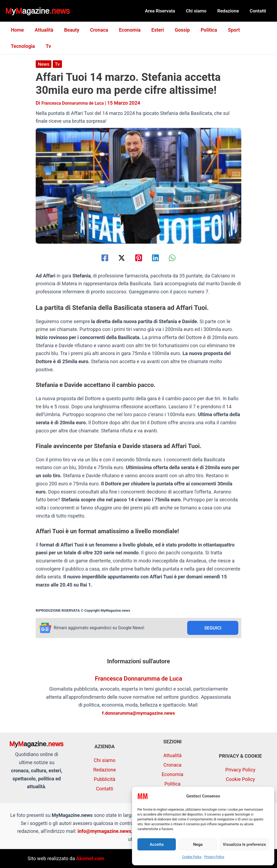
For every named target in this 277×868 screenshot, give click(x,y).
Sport (225, 30)
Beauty (69, 30)
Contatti (259, 11)
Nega (198, 844)
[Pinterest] (139, 258)
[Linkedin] (159, 258)
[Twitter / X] (118, 258)
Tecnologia (253, 30)
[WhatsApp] (179, 258)
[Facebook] (98, 258)
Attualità (42, 30)
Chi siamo (200, 11)
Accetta (157, 844)
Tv (13, 46)
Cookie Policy (192, 857)
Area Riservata (166, 11)
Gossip (175, 30)
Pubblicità (105, 779)
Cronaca (95, 30)
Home (17, 30)
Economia (125, 30)
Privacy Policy (214, 857)
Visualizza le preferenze (244, 844)
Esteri (152, 30)
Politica (201, 30)
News (44, 64)
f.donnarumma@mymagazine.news (138, 714)
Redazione (230, 11)
